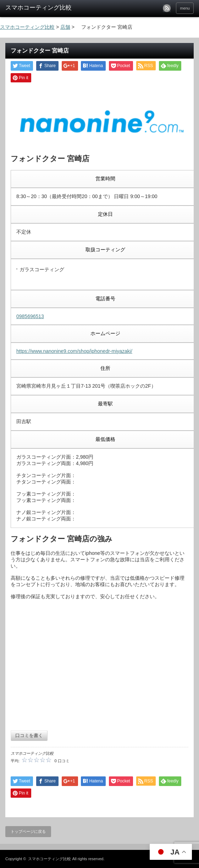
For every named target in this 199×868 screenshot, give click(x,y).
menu (185, 8)
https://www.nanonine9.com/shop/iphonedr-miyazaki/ (74, 351)
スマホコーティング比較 (49, 859)
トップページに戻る (28, 831)
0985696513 (30, 316)
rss (167, 8)
